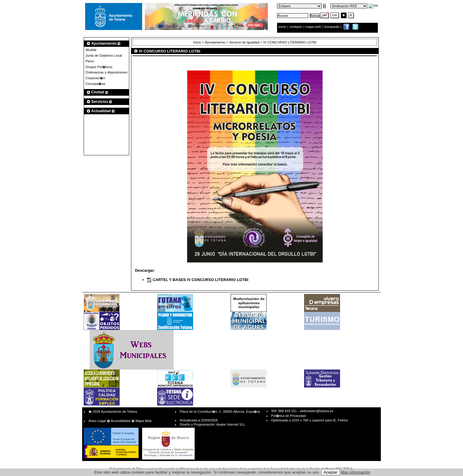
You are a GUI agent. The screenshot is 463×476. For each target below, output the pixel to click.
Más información (356, 472)
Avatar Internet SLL (231, 424)
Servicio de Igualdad (244, 42)
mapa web (314, 27)
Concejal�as (95, 84)
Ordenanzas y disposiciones (106, 72)
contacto (296, 27)
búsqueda (332, 27)
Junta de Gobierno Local (104, 55)
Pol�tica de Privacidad (288, 416)
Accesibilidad (120, 421)
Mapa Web (144, 421)
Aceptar (330, 472)
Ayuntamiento (215, 42)
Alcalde (91, 50)
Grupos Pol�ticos (99, 67)
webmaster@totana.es (317, 411)
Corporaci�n (95, 78)
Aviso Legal (97, 421)
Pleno (90, 61)
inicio (283, 27)
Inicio (197, 42)
